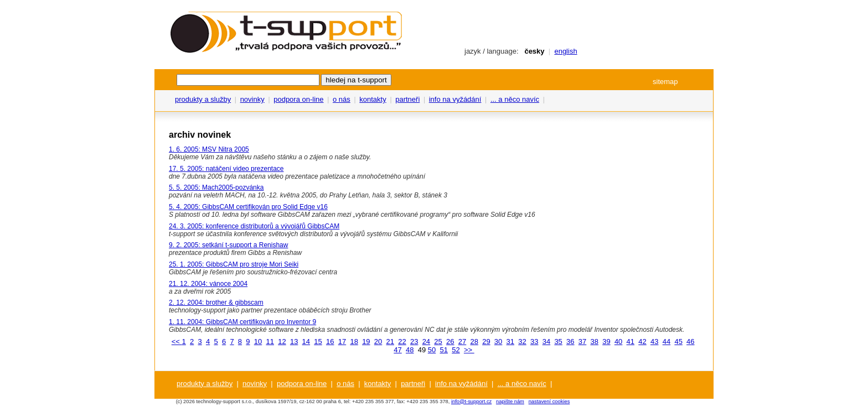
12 (282, 342)
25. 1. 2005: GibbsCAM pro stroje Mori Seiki (234, 264)
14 (306, 342)
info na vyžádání (455, 99)
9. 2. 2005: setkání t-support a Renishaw (228, 245)
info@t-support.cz (471, 402)
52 (456, 350)
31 (510, 342)
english (565, 51)
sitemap (665, 82)
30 (498, 342)
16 (330, 342)
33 (534, 342)
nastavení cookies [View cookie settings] (549, 402)
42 (642, 342)
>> (469, 350)
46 (690, 342)
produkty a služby (203, 99)
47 (397, 350)
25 (438, 342)
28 (474, 342)
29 (486, 342)
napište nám (510, 402)
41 (631, 342)
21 (390, 342)
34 (546, 342)
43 (654, 342)
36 (570, 342)
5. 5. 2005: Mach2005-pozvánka (216, 187)
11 (270, 342)
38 (594, 342)
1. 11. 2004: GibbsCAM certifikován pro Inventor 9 (242, 322)
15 (318, 342)
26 (450, 342)
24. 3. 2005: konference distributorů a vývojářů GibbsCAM (254, 226)
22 (402, 342)
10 (258, 342)
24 (426, 342)
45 (678, 342)
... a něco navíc (515, 99)
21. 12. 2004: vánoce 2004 (208, 284)
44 (666, 342)
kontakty (373, 99)
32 (522, 342)
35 (558, 342)
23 (414, 342)
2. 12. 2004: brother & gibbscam (216, 303)
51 (443, 350)
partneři (407, 99)
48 (410, 350)
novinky (252, 99)
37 (582, 342)
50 (432, 350)
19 (366, 342)
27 (462, 342)
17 (342, 342)
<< (177, 342)
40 (618, 342)
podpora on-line (298, 99)
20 (378, 342)
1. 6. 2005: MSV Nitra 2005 (209, 149)
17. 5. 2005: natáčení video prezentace (226, 169)
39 (606, 342)
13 (294, 342)
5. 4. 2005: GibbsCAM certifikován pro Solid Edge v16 (248, 207)
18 (354, 342)
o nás (342, 99)
